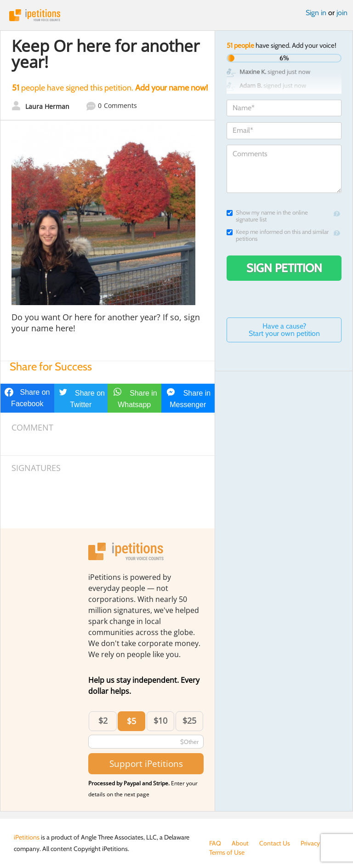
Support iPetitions (146, 763)
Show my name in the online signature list (267, 216)
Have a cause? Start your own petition (284, 330)
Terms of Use (227, 852)
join (342, 13)
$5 (131, 721)
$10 (160, 720)
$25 (189, 720)
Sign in (316, 13)
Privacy (310, 843)
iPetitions (176, 15)
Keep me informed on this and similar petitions (278, 235)
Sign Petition (284, 268)
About (240, 843)
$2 (103, 720)
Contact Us (275, 843)
